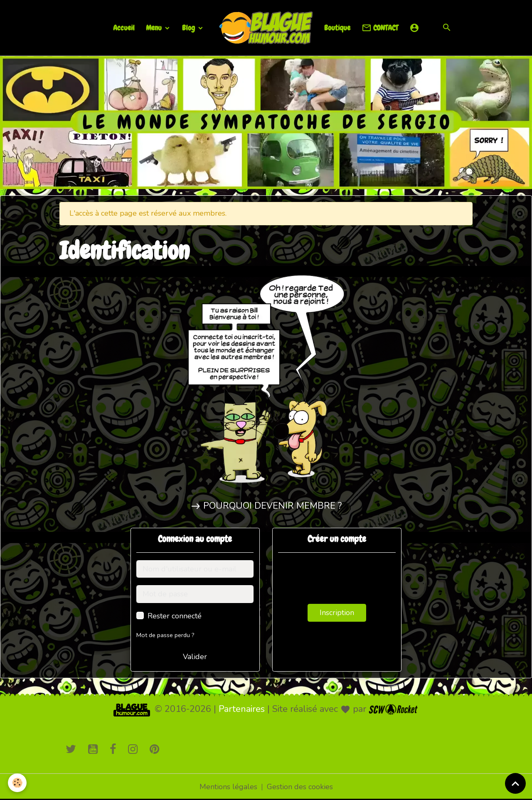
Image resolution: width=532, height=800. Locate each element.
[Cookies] (18, 783)
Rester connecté (175, 616)
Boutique (337, 28)
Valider (195, 657)
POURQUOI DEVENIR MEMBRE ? (272, 506)
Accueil (124, 28)
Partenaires (242, 709)
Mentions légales (228, 787)
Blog (189, 28)
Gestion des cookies (300, 787)
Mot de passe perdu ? (165, 635)
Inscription (337, 613)
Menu (155, 28)
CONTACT (380, 28)
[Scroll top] (515, 783)
